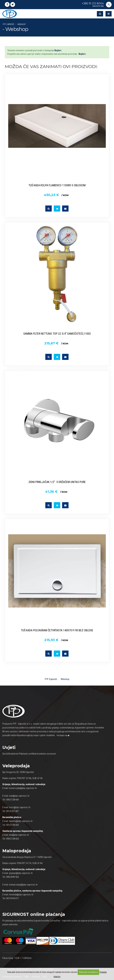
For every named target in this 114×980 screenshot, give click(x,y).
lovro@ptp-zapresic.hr (20, 807)
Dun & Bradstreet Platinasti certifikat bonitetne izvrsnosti (29, 754)
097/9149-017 (12, 898)
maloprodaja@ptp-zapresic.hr (23, 885)
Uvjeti (9, 747)
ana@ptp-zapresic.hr (19, 835)
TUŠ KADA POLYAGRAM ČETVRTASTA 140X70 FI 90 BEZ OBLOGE (57, 630)
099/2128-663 (12, 839)
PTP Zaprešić (8, 24)
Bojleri (58, 50)
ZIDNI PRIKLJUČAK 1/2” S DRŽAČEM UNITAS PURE (57, 482)
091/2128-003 (12, 825)
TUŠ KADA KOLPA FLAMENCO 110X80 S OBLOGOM (57, 185)
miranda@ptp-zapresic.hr (21, 895)
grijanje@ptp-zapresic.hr (21, 873)
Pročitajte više (63, 735)
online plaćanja (34, 914)
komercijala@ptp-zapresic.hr (23, 788)
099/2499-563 (12, 877)
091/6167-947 (12, 811)
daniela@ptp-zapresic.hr (21, 821)
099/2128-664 (12, 800)
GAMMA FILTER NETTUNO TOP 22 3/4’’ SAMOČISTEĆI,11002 (57, 334)
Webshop (22, 24)
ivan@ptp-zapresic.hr (19, 796)
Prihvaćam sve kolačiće (88, 972)
